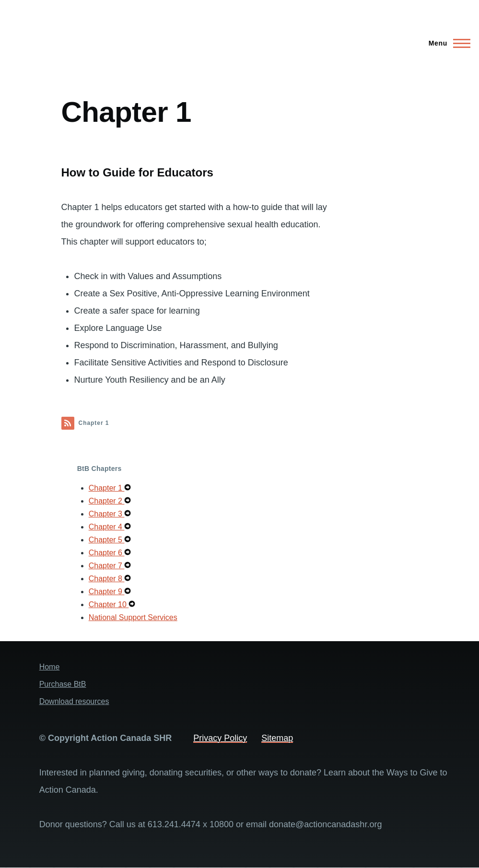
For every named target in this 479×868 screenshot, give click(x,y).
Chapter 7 (107, 566)
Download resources (74, 701)
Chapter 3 (107, 514)
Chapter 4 (107, 527)
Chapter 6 (107, 553)
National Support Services (133, 617)
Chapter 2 (107, 501)
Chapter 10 (109, 604)
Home (50, 667)
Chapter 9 (107, 592)
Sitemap (277, 738)
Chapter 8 (107, 579)
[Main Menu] (447, 43)
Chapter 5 (107, 540)
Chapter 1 (107, 488)
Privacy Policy (220, 738)
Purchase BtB (63, 684)
